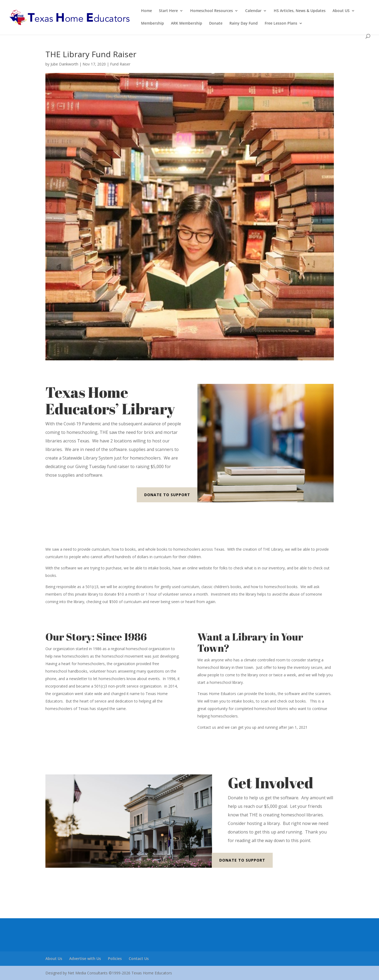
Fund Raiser (120, 64)
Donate (216, 24)
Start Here (168, 11)
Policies (115, 958)
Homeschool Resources (212, 11)
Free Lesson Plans (281, 24)
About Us (54, 958)
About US (341, 11)
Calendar (253, 11)
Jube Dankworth (64, 64)
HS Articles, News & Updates (300, 11)
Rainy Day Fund (244, 24)
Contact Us (139, 958)
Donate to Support (167, 495)
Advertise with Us (85, 958)
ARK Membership (187, 24)
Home (146, 11)
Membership (153, 24)
